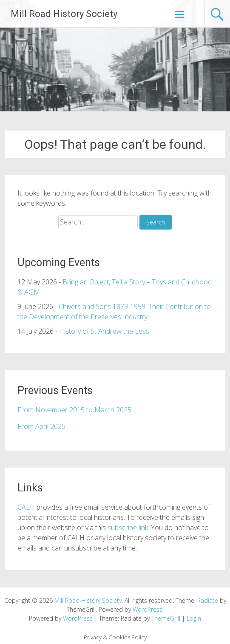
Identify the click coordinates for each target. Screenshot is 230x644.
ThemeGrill (166, 618)
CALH (26, 507)
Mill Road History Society (64, 14)
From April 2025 (41, 426)
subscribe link (128, 528)
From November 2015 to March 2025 (74, 410)
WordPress (78, 618)
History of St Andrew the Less (104, 331)
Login (194, 618)
